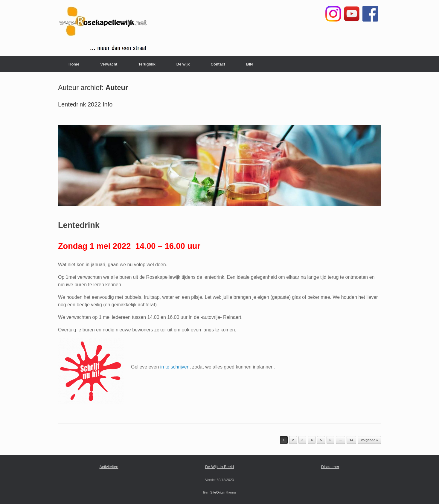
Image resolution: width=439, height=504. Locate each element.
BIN (249, 64)
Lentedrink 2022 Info (85, 104)
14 (351, 440)
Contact (218, 64)
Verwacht (109, 64)
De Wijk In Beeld (219, 467)
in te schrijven (175, 367)
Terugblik (147, 64)
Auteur (117, 88)
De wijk (183, 64)
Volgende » (369, 440)
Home (74, 64)
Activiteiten (109, 467)
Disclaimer (330, 467)
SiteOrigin (218, 492)
